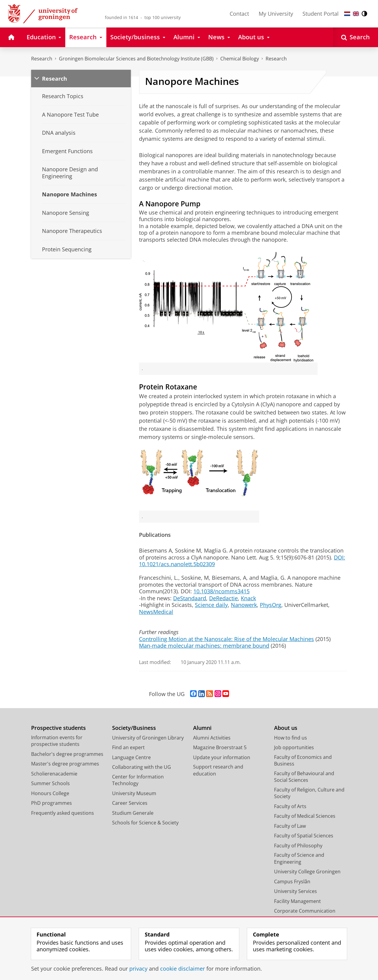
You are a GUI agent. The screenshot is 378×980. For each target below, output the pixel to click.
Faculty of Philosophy (298, 846)
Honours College (50, 793)
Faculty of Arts (290, 806)
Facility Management (297, 901)
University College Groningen (307, 872)
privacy (138, 969)
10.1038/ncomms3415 (221, 591)
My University (276, 14)
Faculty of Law (290, 826)
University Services (296, 891)
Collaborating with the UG (142, 767)
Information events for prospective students (57, 741)
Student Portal (321, 14)
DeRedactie (223, 598)
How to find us (291, 738)
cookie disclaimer (183, 969)
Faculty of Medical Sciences (305, 816)
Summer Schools (50, 783)
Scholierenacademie (54, 774)
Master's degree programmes (65, 764)
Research (42, 59)
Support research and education (218, 770)
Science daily (211, 605)
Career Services (130, 803)
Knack (248, 598)
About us (286, 728)
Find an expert (128, 747)
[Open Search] (355, 37)
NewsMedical (156, 612)
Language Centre (131, 757)
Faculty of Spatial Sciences (304, 836)
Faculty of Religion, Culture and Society (309, 793)
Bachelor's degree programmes (67, 754)
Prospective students (58, 728)
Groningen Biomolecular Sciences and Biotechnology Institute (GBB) (136, 59)
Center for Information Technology (138, 780)
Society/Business (134, 728)
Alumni (202, 728)
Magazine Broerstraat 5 (220, 747)
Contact (239, 14)
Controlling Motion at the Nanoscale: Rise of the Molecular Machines (226, 639)
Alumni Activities (212, 738)
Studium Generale (133, 813)
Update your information (222, 757)
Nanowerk (244, 605)
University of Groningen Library (148, 738)
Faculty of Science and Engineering (299, 858)
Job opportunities (294, 747)
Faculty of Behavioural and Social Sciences (304, 777)
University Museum (134, 793)
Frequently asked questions (63, 813)
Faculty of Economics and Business (303, 761)
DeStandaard (190, 598)
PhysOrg (271, 605)
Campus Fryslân (292, 882)
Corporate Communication (305, 911)
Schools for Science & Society (145, 823)
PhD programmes (52, 803)
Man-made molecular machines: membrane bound (204, 646)
